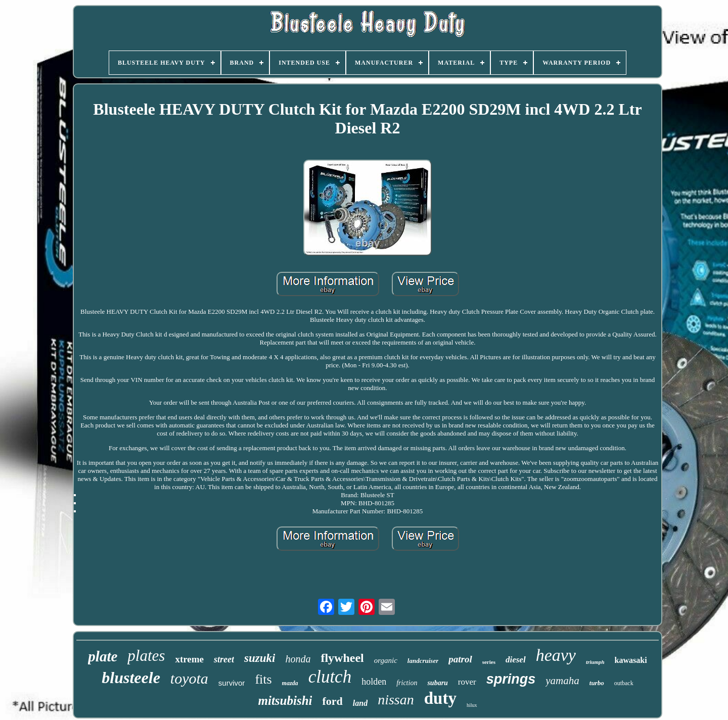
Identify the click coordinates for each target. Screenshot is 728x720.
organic (386, 660)
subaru (437, 683)
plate (103, 656)
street (224, 659)
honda (298, 659)
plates (146, 656)
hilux (472, 705)
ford (332, 701)
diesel (516, 660)
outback (624, 683)
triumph (595, 662)
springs (511, 679)
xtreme (189, 659)
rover (467, 682)
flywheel (342, 658)
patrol (460, 659)
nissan (396, 700)
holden (374, 682)
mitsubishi (285, 701)
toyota (189, 678)
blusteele (131, 678)
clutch (330, 677)
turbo (597, 683)
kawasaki (631, 660)
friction (407, 683)
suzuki (260, 658)
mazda (290, 683)
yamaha (562, 681)
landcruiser (423, 661)
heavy (556, 655)
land (360, 703)
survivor (232, 683)
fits (263, 679)
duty (440, 698)
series (489, 662)
